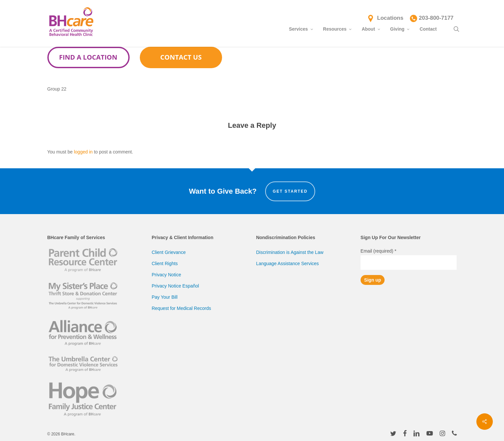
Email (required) (378, 251)
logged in (83, 152)
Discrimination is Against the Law (290, 252)
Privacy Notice (166, 275)
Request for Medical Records (181, 308)
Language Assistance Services (287, 263)
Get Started (290, 191)
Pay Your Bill (165, 297)
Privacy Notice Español (175, 286)
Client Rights (165, 263)
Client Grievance (169, 252)
